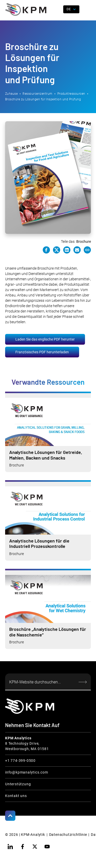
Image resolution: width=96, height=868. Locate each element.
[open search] (57, 9)
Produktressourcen (71, 94)
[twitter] (35, 847)
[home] (26, 9)
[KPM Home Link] (30, 706)
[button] (87, 9)
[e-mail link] (77, 250)
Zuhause (11, 94)
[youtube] (47, 847)
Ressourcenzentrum (37, 94)
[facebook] (23, 847)
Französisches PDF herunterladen (42, 352)
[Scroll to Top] (10, 816)
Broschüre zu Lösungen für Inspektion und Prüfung (43, 99)
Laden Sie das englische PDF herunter (45, 339)
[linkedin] (10, 847)
